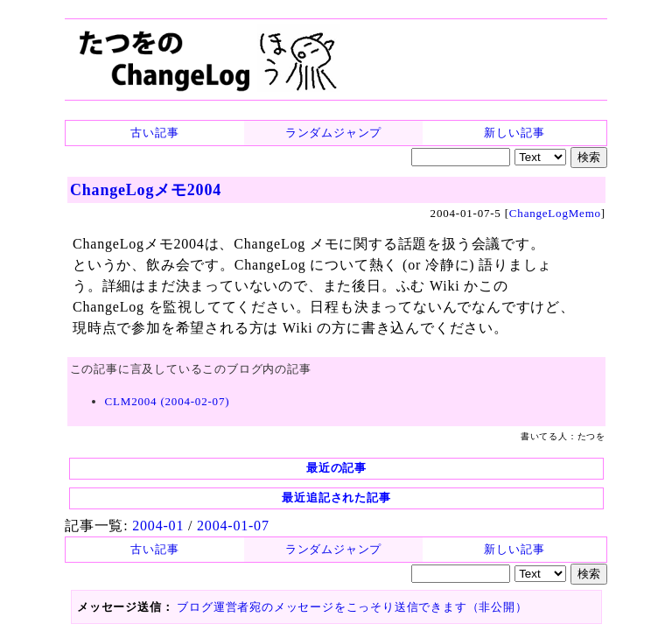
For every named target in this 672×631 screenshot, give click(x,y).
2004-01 (158, 526)
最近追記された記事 (336, 498)
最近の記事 (336, 468)
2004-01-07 (233, 526)
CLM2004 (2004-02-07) (168, 401)
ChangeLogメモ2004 (146, 190)
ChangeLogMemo (555, 213)
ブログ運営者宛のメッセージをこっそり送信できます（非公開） (352, 607)
